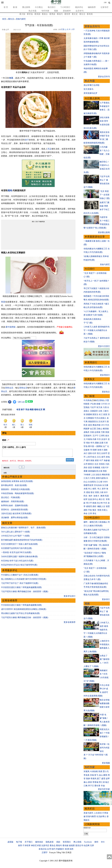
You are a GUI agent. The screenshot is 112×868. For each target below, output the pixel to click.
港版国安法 (93, 422)
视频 (56, 11)
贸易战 (87, 407)
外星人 (105, 510)
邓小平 (89, 503)
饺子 (27, 140)
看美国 (37, 14)
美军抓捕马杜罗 (90, 93)
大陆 (103, 468)
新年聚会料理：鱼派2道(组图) (14, 487)
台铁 (100, 411)
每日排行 (52, 7)
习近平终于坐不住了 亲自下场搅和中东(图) (20, 584)
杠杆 (94, 453)
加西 (71, 849)
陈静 (88, 779)
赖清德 (106, 429)
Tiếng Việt (61, 852)
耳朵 (49, 149)
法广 (105, 446)
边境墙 (97, 432)
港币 (103, 457)
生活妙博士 (101, 816)
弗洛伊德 (96, 425)
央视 (86, 489)
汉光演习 (102, 422)
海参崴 (107, 460)
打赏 (63, 29)
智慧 (108, 506)
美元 (99, 453)
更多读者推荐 (70, 623)
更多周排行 (105, 375)
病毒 (98, 404)
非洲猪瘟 (96, 468)
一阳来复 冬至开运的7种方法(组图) (16, 554)
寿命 (86, 514)
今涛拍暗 (94, 771)
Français (53, 852)
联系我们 (67, 842)
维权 (105, 471)
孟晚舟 (87, 432)
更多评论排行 (70, 597)
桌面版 (10, 842)
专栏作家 (45, 11)
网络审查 (106, 475)
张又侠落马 (88, 89)
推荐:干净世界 (24, 846)
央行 (86, 453)
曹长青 (97, 786)
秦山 (86, 782)
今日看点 (39, 7)
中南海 (89, 439)
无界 (92, 846)
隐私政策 (50, 842)
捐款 (58, 842)
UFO (103, 425)
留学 (104, 489)
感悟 (86, 510)
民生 (86, 496)
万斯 (103, 432)
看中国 (91, 446)
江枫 (86, 786)
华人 (90, 489)
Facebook (88, 842)
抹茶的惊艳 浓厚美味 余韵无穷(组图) (17, 483)
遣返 (88, 492)
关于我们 (29, 842)
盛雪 (103, 779)
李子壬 (91, 786)
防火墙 (99, 471)
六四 (105, 407)
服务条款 (39, 842)
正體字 (45, 852)
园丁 (99, 779)
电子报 (19, 842)
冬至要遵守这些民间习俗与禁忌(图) (17, 550)
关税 (92, 432)
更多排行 (106, 599)
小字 (73, 29)
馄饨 (10, 190)
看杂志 (53, 846)
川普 (107, 400)
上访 (93, 475)
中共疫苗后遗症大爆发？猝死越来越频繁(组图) (21, 589)
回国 (97, 492)
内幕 (94, 439)
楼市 (88, 460)
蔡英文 (91, 464)
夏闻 (105, 775)
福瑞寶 (72, 846)
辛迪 (103, 786)
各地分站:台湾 (45, 849)
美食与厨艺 (21, 19)
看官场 (30, 14)
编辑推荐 (92, 7)
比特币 (104, 453)
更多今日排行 (104, 346)
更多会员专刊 (104, 77)
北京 (96, 464)
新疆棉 (89, 414)
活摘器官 (94, 411)
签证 (92, 492)
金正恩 (93, 429)
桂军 (86, 499)
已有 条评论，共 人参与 (14, 447)
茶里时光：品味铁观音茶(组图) (15, 511)
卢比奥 (93, 404)
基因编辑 (92, 471)
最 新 (15, 7)
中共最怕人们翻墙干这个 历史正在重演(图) (20, 576)
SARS (105, 482)
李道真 (87, 775)
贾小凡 (106, 771)
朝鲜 (95, 450)
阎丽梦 (87, 429)
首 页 (6, 7)
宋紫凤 (87, 771)
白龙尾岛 (92, 482)
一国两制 (98, 446)
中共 (107, 425)
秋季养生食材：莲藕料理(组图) (15, 507)
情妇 (88, 443)
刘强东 (102, 464)
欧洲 (67, 849)
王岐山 (99, 429)
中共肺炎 (87, 400)
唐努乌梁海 (101, 478)
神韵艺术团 (36, 846)
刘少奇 (100, 503)
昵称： (6, 440)
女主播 (105, 485)
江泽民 (102, 436)
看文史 (75, 14)
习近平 (93, 407)
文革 (90, 514)
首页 (4, 19)
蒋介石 (102, 499)
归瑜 (92, 775)
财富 (97, 460)
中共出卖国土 (100, 418)
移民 (94, 489)
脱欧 (106, 450)
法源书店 (45, 846)
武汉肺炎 (100, 400)
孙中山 (95, 499)
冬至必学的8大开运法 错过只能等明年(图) (19, 566)
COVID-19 (105, 404)
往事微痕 (90, 418)
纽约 (53, 849)
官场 (86, 446)
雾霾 (86, 471)
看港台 (45, 14)
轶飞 (96, 775)
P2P (107, 468)
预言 (95, 510)
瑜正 (107, 782)
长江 (101, 414)
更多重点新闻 (104, 232)
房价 (86, 468)
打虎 (106, 443)
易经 (95, 506)
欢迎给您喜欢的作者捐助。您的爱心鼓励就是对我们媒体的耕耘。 (30, 333)
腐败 (97, 443)
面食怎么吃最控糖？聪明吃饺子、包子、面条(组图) (23, 529)
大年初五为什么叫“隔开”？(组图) (15, 537)
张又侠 (99, 407)
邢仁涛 (102, 782)
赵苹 (108, 779)
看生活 (82, 14)
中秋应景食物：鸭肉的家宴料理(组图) (17, 495)
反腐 (101, 443)
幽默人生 (101, 506)
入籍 (101, 492)
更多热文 (106, 392)
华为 (92, 443)
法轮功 (98, 475)
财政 (92, 460)
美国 (107, 432)
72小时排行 (65, 7)
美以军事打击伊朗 (91, 85)
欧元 (94, 457)
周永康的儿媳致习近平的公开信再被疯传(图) (20, 615)
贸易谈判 (88, 436)
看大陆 (22, 14)
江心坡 (99, 482)
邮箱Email (87, 828)
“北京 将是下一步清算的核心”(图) (105, 195)
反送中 (104, 439)
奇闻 (99, 510)
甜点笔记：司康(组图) (11, 499)
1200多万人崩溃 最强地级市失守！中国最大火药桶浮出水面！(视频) (97, 330)
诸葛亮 (89, 506)
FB (91, 450)
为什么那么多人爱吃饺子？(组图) (16, 533)
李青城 (95, 782)
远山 (101, 775)
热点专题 (32, 11)
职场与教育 (91, 816)
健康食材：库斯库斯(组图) (13, 503)
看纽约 (60, 14)
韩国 (3, 302)
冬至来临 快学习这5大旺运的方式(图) (17, 562)
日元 (99, 457)
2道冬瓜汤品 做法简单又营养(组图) (16, 515)
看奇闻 (90, 14)
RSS (103, 842)
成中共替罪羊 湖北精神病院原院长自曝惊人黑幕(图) (24, 610)
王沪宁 (95, 436)
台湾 (86, 464)
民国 (107, 496)
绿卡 (106, 492)
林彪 (94, 503)
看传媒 (65, 846)
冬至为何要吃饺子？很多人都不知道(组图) (19, 545)
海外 (91, 496)
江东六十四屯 (89, 478)
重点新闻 (26, 7)
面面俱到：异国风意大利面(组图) (16, 491)
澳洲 (102, 496)
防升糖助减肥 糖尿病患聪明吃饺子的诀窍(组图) (22, 541)
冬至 (11, 78)
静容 (90, 782)
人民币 (89, 457)
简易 (100, 771)
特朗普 (87, 404)
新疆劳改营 (88, 485)
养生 (94, 514)
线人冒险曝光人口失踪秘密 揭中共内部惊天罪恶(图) (24, 580)
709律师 (87, 475)
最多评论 (79, 7)
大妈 (107, 464)
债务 (90, 453)
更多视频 (106, 763)
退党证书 (79, 846)
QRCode (21, 402)
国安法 (95, 414)
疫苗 (105, 414)
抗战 (90, 499)
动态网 (87, 846)
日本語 (68, 852)
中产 (101, 460)
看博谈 (52, 14)
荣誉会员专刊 (92, 26)
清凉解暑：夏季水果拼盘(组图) (15, 519)
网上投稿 (77, 842)
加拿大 (100, 450)
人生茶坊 (98, 813)
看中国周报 (10, 327)
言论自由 (98, 485)
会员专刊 (80, 11)
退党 (90, 425)
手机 (90, 510)
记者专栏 (105, 7)
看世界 (67, 14)
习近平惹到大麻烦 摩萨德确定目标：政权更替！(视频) (25, 593)
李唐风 (93, 779)
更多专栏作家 (104, 789)
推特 (96, 842)
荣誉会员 (9, 388)
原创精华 (67, 11)
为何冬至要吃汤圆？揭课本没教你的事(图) (19, 558)
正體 (105, 3)
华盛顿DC (60, 849)
